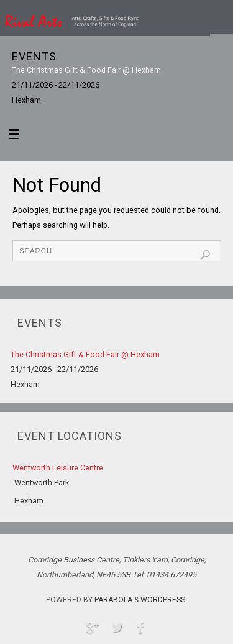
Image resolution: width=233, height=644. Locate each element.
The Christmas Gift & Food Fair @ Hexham (86, 70)
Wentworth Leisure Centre (58, 468)
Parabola (113, 600)
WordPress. (164, 600)
